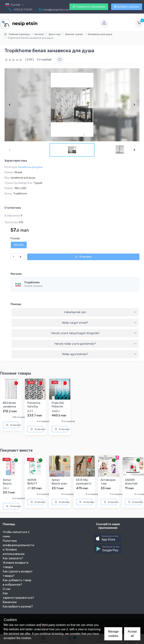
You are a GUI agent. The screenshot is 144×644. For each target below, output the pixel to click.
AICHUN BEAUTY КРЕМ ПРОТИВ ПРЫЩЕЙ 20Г (33, 489)
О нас (7, 589)
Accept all (132, 634)
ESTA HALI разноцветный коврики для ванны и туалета (84, 487)
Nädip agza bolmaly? (99, 354)
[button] (107, 538)
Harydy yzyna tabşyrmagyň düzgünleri (94, 333)
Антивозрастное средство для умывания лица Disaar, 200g (108, 491)
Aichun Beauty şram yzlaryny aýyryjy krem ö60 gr (59, 487)
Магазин (16, 274)
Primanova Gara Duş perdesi (34, 407)
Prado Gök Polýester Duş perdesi (58, 407)
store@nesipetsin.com (54, 10)
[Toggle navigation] (68, 24)
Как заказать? (13, 558)
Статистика (13, 208)
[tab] (75, 312)
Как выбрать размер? (18, 606)
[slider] (14, 60)
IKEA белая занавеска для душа (9, 407)
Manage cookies (113, 634)
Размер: (15, 238)
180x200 (19, 245)
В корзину (83, 257)
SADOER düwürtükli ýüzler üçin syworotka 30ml (131, 487)
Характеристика (16, 161)
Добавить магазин (127, 7)
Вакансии (10, 602)
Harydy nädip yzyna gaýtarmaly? (96, 344)
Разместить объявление (89, 7)
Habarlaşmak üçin (100, 312)
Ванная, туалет (74, 34)
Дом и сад (55, 34)
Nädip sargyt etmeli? (99, 323)
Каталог (39, 34)
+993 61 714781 (20, 10)
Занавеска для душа (100, 34)
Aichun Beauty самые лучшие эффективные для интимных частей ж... (10, 492)
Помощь (16, 304)
